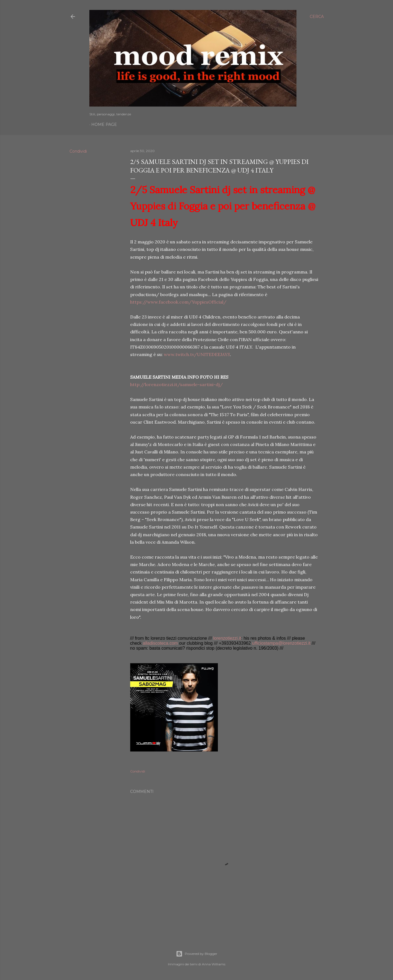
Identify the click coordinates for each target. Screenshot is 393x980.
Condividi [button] (78, 151)
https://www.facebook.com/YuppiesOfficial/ (178, 302)
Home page (104, 124)
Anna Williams (214, 964)
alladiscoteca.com (160, 643)
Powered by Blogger (197, 954)
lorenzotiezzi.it (227, 638)
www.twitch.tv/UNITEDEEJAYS (197, 354)
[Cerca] (317, 17)
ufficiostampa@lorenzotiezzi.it (281, 643)
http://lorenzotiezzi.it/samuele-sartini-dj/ (177, 384)
